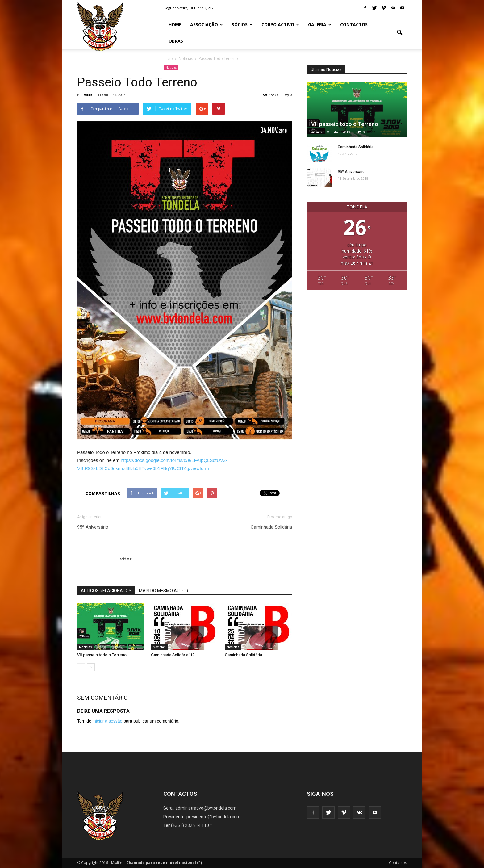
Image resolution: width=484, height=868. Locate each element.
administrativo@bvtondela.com (206, 808)
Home (175, 25)
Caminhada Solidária (271, 527)
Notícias (171, 67)
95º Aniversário (93, 527)
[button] (399, 33)
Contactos (354, 25)
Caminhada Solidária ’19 (173, 655)
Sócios (242, 25)
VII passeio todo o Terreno (102, 655)
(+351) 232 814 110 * (192, 825)
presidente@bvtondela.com (213, 817)
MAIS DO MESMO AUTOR (164, 591)
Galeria (320, 25)
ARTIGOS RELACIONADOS (106, 591)
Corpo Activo (280, 25)
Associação (207, 25)
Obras (176, 41)
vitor (88, 95)
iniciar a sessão (108, 721)
